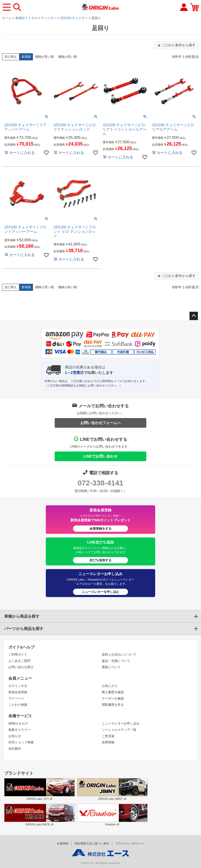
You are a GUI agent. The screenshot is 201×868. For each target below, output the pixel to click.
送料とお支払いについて (119, 655)
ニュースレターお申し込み (121, 724)
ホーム (7, 18)
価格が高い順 (68, 57)
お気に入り (110, 686)
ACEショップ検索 (21, 742)
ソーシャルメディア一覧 (119, 730)
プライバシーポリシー (130, 843)
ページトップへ (194, 316)
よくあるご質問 (19, 661)
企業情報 (63, 843)
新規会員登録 (18, 692)
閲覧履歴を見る (113, 705)
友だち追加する (100, 560)
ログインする (18, 686)
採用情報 (108, 742)
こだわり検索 (18, 705)
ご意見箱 (108, 736)
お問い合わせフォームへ (100, 423)
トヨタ (33, 18)
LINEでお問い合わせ (100, 456)
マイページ (16, 698)
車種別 (20, 18)
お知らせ (15, 736)
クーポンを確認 (113, 698)
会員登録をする (100, 529)
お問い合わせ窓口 (21, 667)
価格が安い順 (44, 57)
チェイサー (49, 18)
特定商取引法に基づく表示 (92, 843)
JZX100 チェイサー (74, 18)
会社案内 (15, 749)
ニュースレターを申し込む (100, 592)
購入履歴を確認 (113, 692)
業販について (111, 667)
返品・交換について (116, 661)
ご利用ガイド (18, 655)
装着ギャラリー (19, 730)
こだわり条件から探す (177, 45)
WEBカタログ (18, 724)
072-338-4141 (100, 483)
